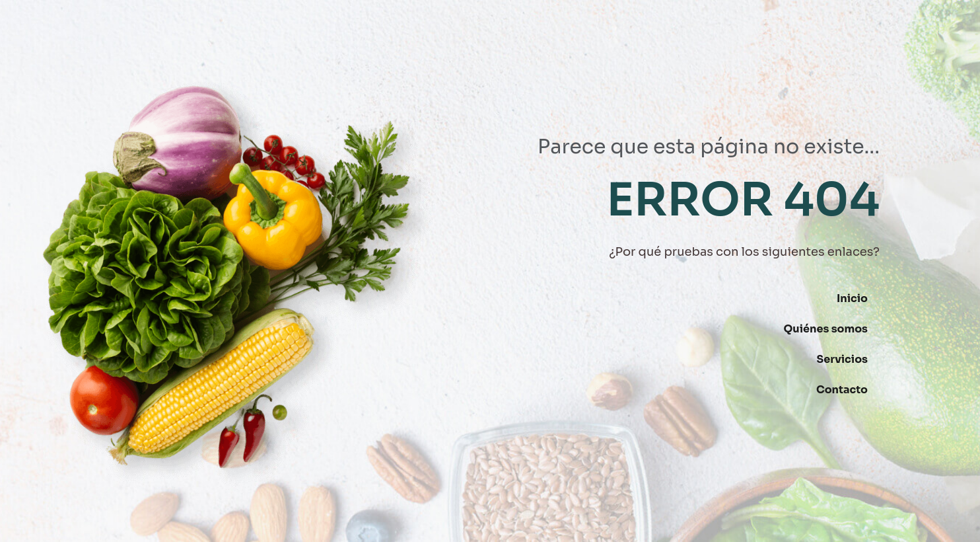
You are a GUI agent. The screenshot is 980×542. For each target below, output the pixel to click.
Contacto (842, 390)
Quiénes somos (826, 329)
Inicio (852, 298)
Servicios (842, 359)
